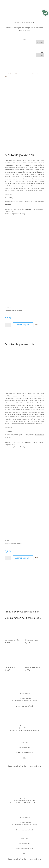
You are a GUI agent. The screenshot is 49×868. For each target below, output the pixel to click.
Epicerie (12, 74)
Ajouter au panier (23, 325)
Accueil (7, 74)
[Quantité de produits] (8, 325)
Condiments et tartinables (24, 74)
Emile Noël (9, 194)
